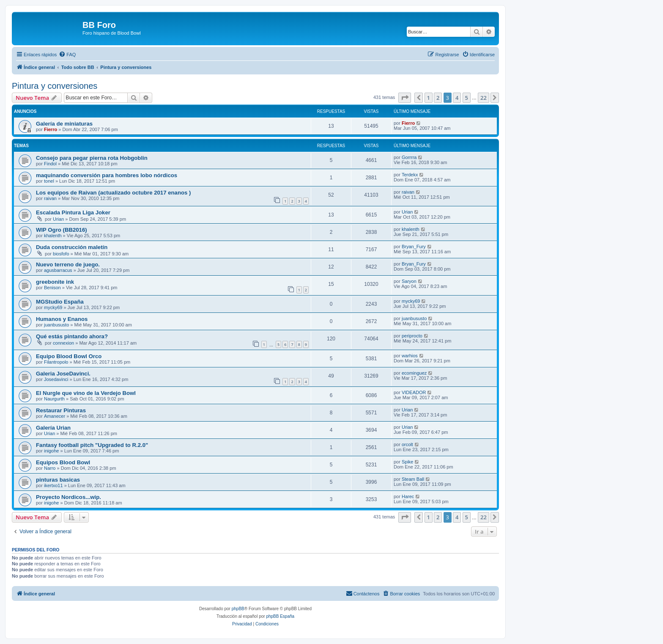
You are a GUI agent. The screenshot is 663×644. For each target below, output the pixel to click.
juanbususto (56, 325)
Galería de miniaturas (64, 124)
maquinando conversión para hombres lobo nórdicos (107, 175)
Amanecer (55, 416)
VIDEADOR (414, 392)
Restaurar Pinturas (61, 410)
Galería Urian (53, 428)
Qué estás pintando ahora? (72, 336)
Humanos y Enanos (62, 319)
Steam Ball (413, 479)
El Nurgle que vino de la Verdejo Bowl (86, 393)
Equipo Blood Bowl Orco (69, 356)
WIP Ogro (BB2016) (62, 230)
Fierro (51, 129)
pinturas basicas (58, 480)
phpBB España (280, 616)
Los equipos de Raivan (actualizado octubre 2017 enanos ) (113, 193)
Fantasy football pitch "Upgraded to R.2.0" (92, 445)
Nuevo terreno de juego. (68, 264)
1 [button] (429, 98)
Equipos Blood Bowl (63, 462)
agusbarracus (58, 270)
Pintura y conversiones (55, 86)
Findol (50, 164)
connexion (63, 343)
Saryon (409, 281)
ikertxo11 (53, 485)
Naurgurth (54, 399)
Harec (408, 496)
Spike (408, 462)
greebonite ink (55, 282)
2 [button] (438, 98)
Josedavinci (56, 379)
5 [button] (467, 98)
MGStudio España (60, 302)
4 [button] (457, 98)
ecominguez (414, 373)
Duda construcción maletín (72, 247)
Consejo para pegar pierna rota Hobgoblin (92, 158)
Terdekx (410, 175)
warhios (410, 356)
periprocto (412, 336)
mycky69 (53, 307)
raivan (50, 198)
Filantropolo (56, 362)
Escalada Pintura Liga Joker (73, 212)
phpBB (238, 609)
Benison (52, 288)
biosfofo (61, 254)
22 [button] (484, 98)
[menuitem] (67, 55)
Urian (58, 219)
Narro (50, 468)
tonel (49, 181)
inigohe (51, 451)
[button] (405, 98)
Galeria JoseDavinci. (63, 374)
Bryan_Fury (414, 247)
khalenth (53, 236)
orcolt (407, 444)
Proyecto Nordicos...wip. (68, 497)
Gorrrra (409, 157)
